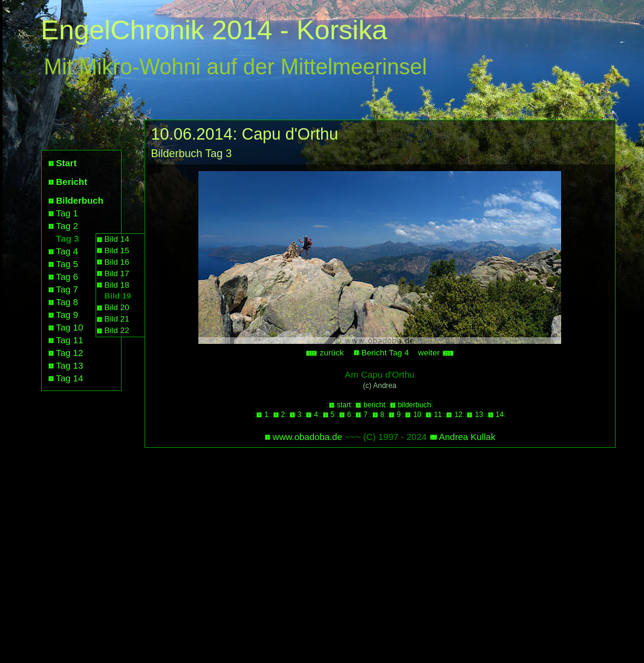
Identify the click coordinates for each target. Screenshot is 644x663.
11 (437, 415)
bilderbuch (415, 405)
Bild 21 (117, 319)
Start (67, 163)
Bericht (72, 182)
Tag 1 (67, 213)
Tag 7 (67, 289)
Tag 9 (67, 315)
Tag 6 (67, 277)
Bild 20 (117, 307)
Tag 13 (70, 365)
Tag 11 (70, 340)
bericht (374, 405)
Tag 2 (67, 226)
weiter (436, 353)
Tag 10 (70, 327)
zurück (325, 353)
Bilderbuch (80, 200)
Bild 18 (117, 285)
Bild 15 (117, 251)
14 (500, 415)
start (344, 405)
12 (458, 415)
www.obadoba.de (307, 437)
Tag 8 (67, 302)
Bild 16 (117, 262)
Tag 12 (70, 353)
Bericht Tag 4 (385, 353)
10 (417, 415)
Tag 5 (67, 264)
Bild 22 (117, 330)
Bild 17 (117, 273)
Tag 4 (67, 251)
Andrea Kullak (467, 437)
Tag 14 (70, 378)
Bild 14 (117, 239)
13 (479, 415)
